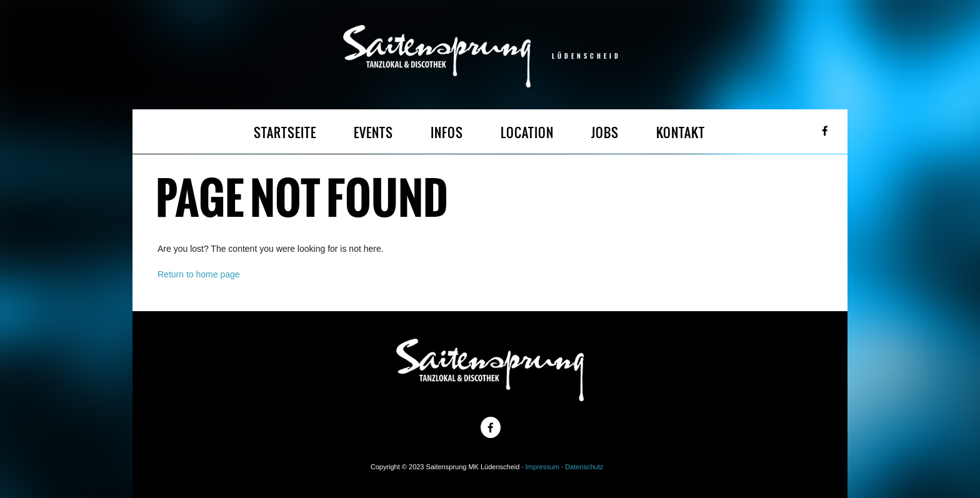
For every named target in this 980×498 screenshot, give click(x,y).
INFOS (447, 133)
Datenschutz (584, 467)
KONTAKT (681, 133)
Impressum (542, 467)
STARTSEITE (285, 133)
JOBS (605, 133)
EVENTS (373, 133)
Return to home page (199, 274)
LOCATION (527, 133)
